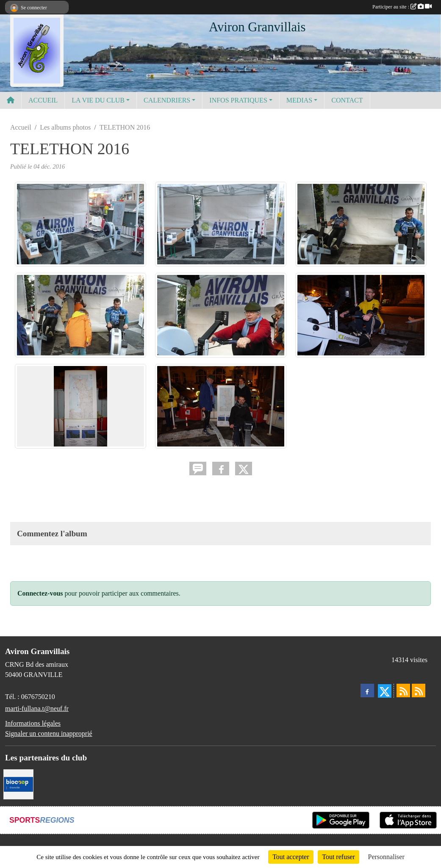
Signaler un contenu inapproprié (49, 734)
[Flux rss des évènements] (419, 691)
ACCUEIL (43, 100)
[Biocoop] (18, 784)
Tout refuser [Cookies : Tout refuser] (338, 857)
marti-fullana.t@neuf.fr (37, 709)
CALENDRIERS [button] (167, 100)
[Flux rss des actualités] (403, 691)
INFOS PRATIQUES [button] (238, 100)
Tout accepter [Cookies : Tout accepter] (291, 857)
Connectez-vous (40, 593)
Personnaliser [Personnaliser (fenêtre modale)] (386, 857)
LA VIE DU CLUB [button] (98, 100)
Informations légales (33, 723)
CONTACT (347, 100)
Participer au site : (402, 7)
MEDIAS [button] (299, 100)
